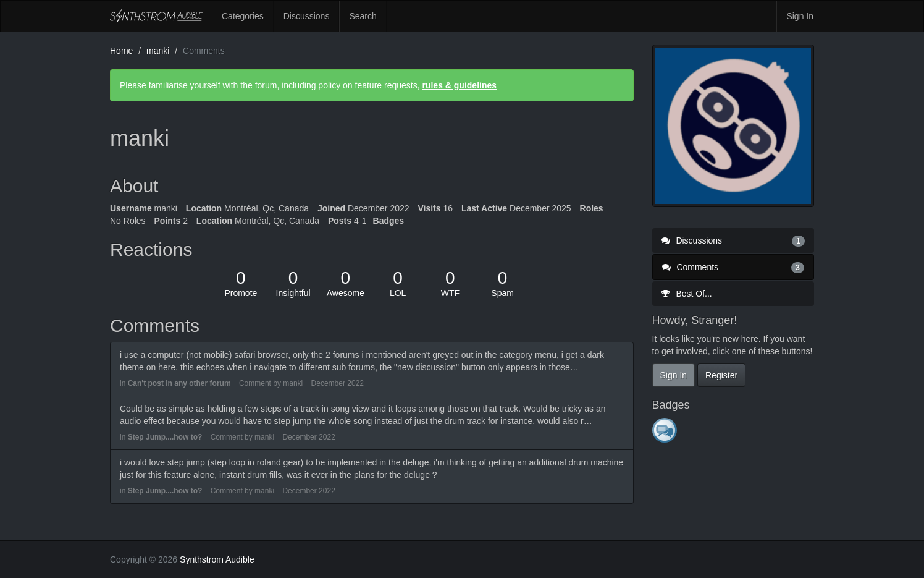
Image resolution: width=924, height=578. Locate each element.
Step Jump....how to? (165, 437)
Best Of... (687, 294)
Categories (243, 16)
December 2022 (338, 383)
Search (363, 16)
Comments (733, 267)
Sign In (800, 16)
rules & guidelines (459, 85)
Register (721, 375)
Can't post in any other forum (179, 383)
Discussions (307, 16)
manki (293, 383)
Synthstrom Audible (156, 16)
